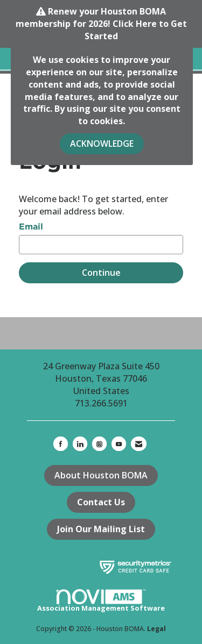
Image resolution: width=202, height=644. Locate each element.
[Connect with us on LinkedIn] (80, 444)
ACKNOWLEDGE (102, 144)
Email (31, 226)
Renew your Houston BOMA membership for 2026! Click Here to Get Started (101, 24)
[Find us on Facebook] (61, 444)
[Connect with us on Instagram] (99, 444)
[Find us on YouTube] (119, 444)
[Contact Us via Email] (139, 444)
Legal (156, 629)
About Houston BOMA (101, 475)
